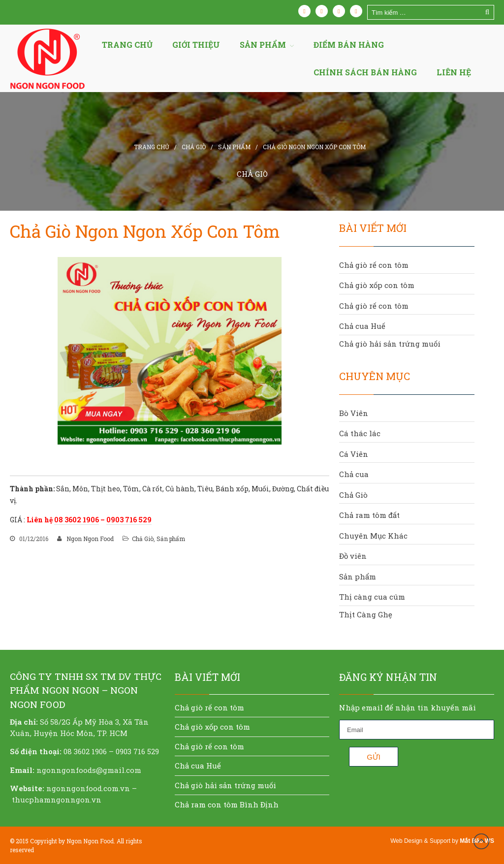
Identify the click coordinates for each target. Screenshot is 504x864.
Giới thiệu (196, 45)
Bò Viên (354, 413)
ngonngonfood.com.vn (88, 788)
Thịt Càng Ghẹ (366, 614)
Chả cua (354, 474)
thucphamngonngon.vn (57, 800)
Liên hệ (454, 72)
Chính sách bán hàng (365, 72)
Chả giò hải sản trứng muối (390, 344)
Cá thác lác (360, 433)
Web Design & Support (420, 841)
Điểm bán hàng (349, 45)
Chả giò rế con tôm (374, 265)
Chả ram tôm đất (369, 515)
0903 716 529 (129, 520)
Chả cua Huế (362, 326)
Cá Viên (354, 454)
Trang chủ (127, 45)
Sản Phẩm (263, 45)
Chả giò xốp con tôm (377, 285)
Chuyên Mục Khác (373, 536)
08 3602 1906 (77, 520)
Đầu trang (481, 841)
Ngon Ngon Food (90, 539)
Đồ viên (353, 556)
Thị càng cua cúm (372, 597)
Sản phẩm (234, 147)
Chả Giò (194, 147)
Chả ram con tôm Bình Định (227, 804)
